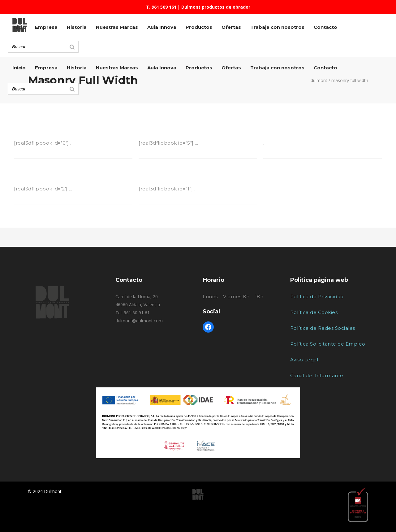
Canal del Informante (317, 375)
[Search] (72, 89)
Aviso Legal (304, 360)
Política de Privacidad (317, 297)
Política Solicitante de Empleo (328, 344)
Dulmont (319, 81)
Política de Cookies (314, 312)
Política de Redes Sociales (323, 328)
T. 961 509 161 (161, 7)
